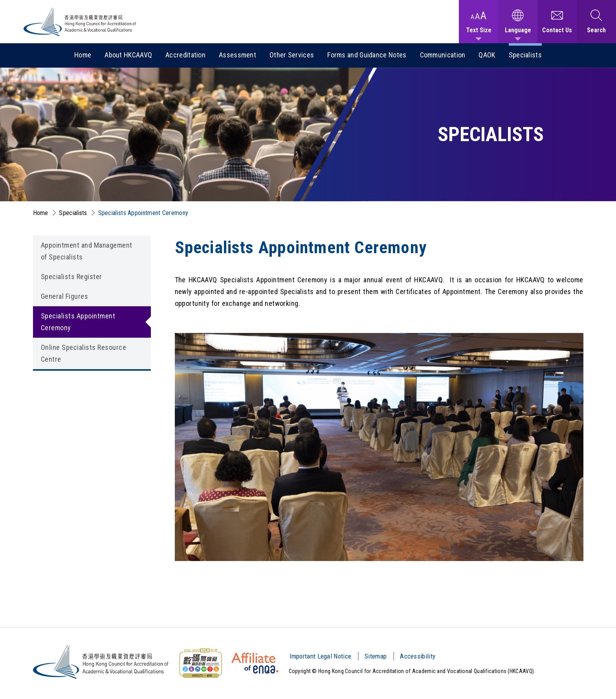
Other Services (292, 55)
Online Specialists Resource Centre (84, 353)
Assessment (237, 55)
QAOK (487, 55)
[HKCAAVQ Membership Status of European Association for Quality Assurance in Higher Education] (255, 663)
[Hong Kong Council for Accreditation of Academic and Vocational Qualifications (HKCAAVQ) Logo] (80, 22)
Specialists (525, 55)
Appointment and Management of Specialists (87, 251)
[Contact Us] (557, 22)
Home (83, 55)
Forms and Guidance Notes (367, 55)
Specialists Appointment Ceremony (143, 213)
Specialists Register (71, 277)
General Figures (65, 296)
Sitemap (376, 656)
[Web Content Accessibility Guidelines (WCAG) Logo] (200, 663)
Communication (443, 55)
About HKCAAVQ (128, 55)
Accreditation (185, 55)
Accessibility (418, 656)
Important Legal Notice (321, 656)
